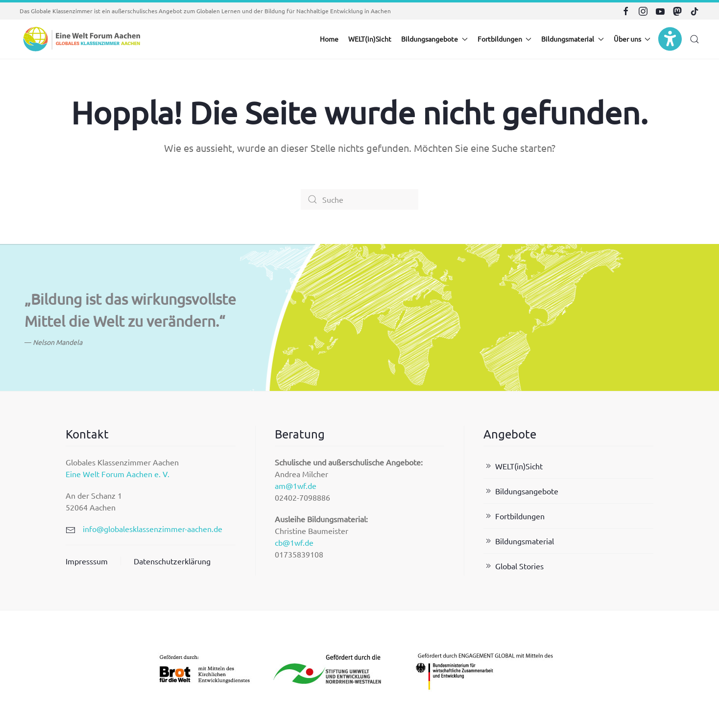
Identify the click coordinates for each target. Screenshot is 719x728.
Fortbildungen (514, 516)
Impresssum (87, 561)
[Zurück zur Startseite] (81, 39)
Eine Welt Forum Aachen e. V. (118, 474)
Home (329, 39)
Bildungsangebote (521, 491)
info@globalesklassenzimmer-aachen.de (153, 529)
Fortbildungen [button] (505, 39)
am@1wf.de (296, 485)
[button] (695, 39)
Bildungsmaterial (519, 541)
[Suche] (359, 199)
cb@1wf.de (294, 542)
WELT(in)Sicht (370, 39)
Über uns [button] (632, 39)
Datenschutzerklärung (172, 561)
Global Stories (514, 566)
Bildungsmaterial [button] (573, 39)
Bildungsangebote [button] (434, 39)
